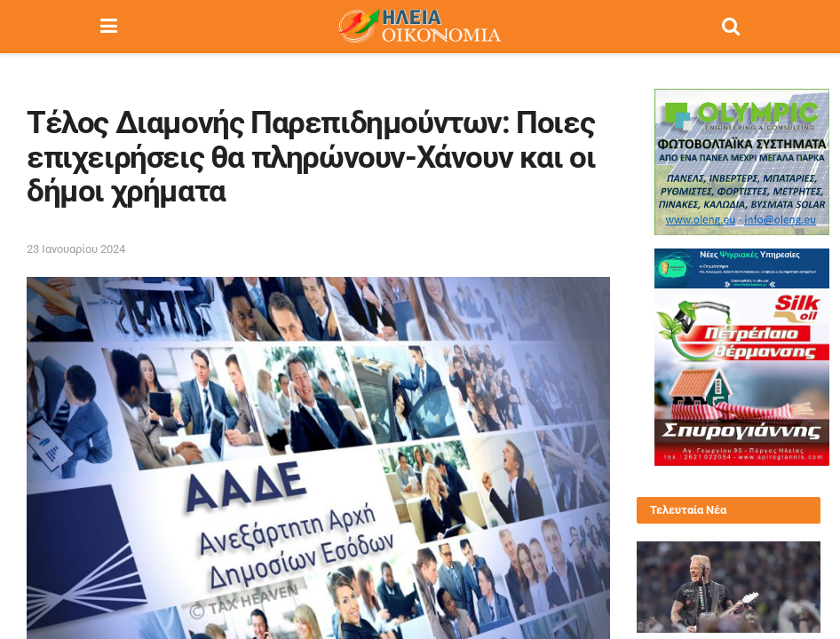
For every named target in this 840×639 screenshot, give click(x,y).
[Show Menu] (109, 27)
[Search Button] (731, 27)
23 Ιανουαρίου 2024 (76, 249)
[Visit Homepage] (419, 27)
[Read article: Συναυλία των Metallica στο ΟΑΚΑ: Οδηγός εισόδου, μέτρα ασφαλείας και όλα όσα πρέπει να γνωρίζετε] (729, 588)
